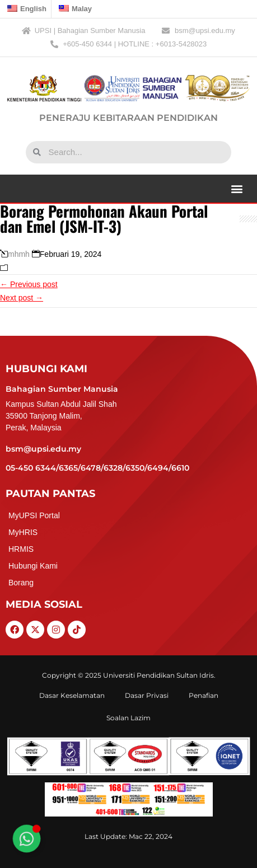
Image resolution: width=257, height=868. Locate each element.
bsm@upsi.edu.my (43, 449)
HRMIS (21, 549)
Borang (21, 583)
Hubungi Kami (33, 566)
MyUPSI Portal (34, 515)
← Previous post (29, 284)
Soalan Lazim (128, 718)
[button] (237, 188)
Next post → (22, 298)
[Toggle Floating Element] (26, 838)
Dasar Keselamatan (72, 695)
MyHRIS (23, 532)
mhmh (19, 254)
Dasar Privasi (147, 695)
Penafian (204, 695)
